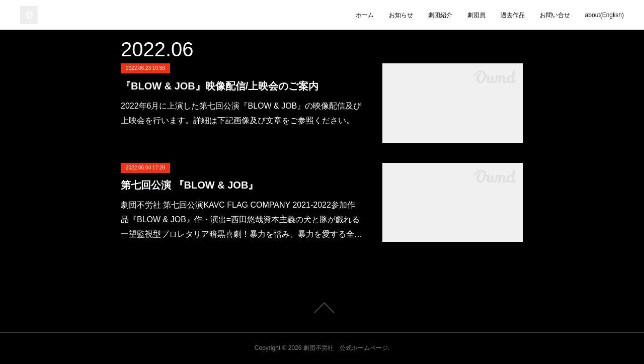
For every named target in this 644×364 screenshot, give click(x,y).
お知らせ (401, 15)
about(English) (605, 15)
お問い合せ (555, 15)
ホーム (365, 15)
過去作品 (513, 15)
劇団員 (476, 15)
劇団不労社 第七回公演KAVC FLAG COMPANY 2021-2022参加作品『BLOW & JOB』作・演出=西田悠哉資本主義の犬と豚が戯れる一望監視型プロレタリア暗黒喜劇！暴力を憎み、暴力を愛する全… (242, 219)
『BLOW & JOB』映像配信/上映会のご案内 (220, 86)
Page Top (322, 308)
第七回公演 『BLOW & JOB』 (189, 185)
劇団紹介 (440, 15)
